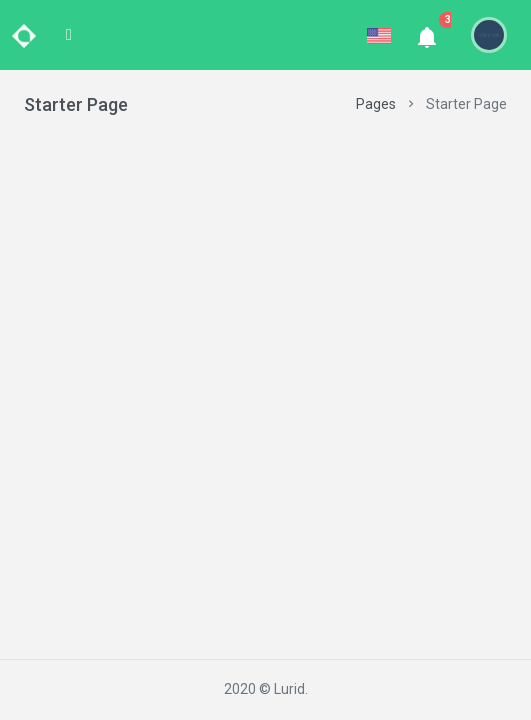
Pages (376, 104)
